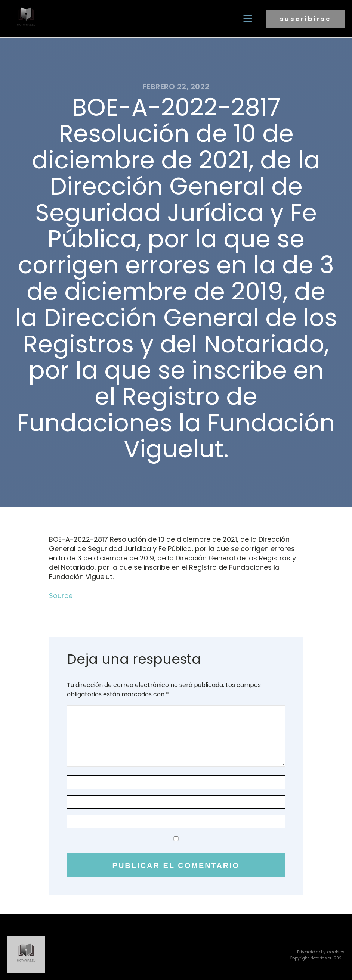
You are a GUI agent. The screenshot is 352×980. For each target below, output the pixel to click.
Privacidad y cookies (321, 952)
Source (61, 596)
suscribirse (305, 19)
